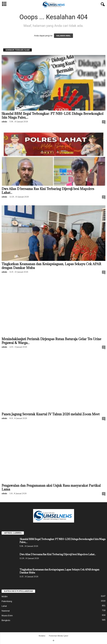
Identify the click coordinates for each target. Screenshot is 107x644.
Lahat (4, 606)
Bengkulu (6, 620)
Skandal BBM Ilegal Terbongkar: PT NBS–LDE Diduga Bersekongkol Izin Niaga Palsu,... (52, 116)
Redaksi (42, 636)
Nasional (6, 611)
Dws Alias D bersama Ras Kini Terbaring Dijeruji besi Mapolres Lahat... (48, 191)
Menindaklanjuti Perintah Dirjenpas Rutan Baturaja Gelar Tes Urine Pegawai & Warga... (51, 341)
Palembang (7, 601)
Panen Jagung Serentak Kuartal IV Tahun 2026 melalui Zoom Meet (51, 414)
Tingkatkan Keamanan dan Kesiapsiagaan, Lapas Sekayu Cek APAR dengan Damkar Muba (51, 266)
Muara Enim (7, 616)
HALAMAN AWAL (63, 36)
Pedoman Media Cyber (59, 636)
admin (4, 122)
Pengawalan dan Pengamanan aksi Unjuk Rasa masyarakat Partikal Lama (51, 487)
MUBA (5, 597)
